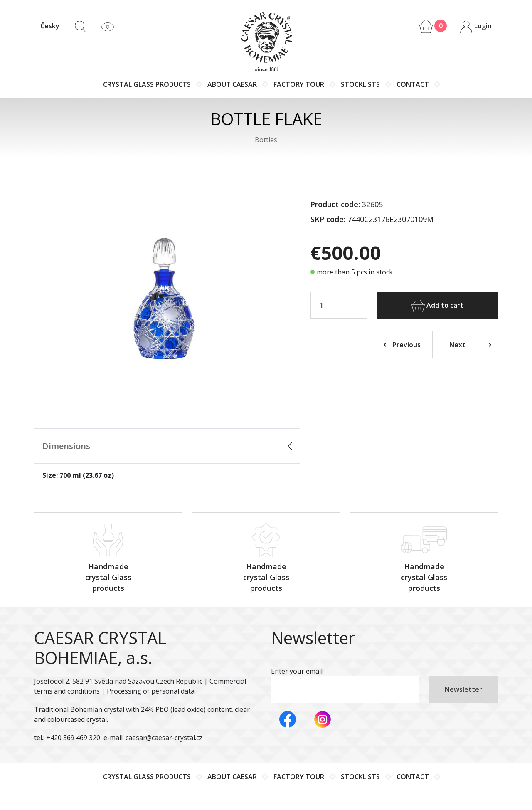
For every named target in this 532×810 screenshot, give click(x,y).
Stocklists (360, 84)
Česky (50, 26)
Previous (402, 345)
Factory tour (299, 84)
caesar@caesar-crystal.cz (164, 737)
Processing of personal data (151, 690)
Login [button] (475, 27)
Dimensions (66, 446)
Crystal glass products (147, 84)
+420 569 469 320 (73, 737)
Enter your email (297, 670)
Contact (413, 84)
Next (470, 345)
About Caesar (232, 84)
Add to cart (437, 306)
